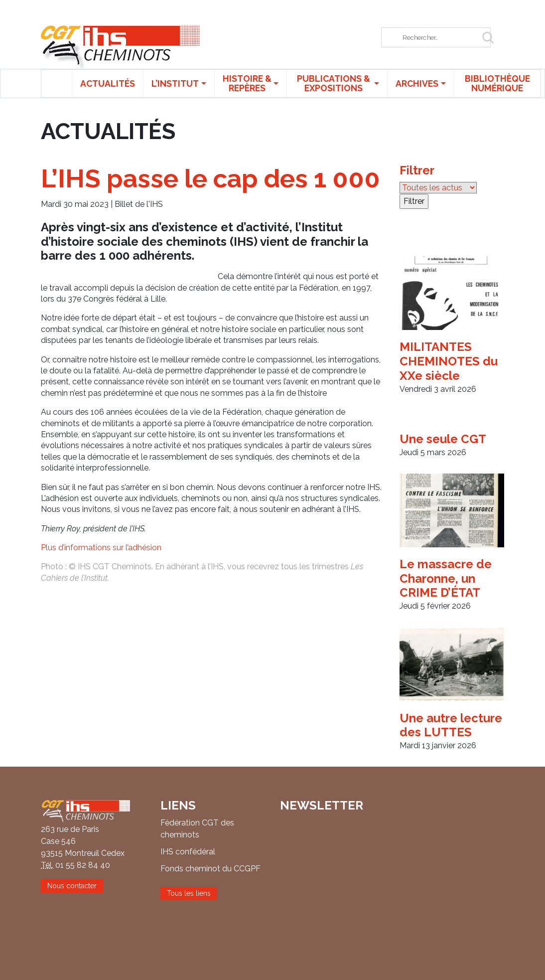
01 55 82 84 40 (83, 865)
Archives (417, 83)
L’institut (175, 83)
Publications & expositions (334, 83)
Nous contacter (72, 886)
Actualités (108, 83)
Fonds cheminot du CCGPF (210, 869)
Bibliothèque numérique (497, 83)
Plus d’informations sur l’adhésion (101, 548)
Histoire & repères (247, 83)
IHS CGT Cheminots (121, 47)
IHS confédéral (188, 852)
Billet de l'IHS (139, 204)
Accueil (57, 83)
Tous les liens (189, 893)
